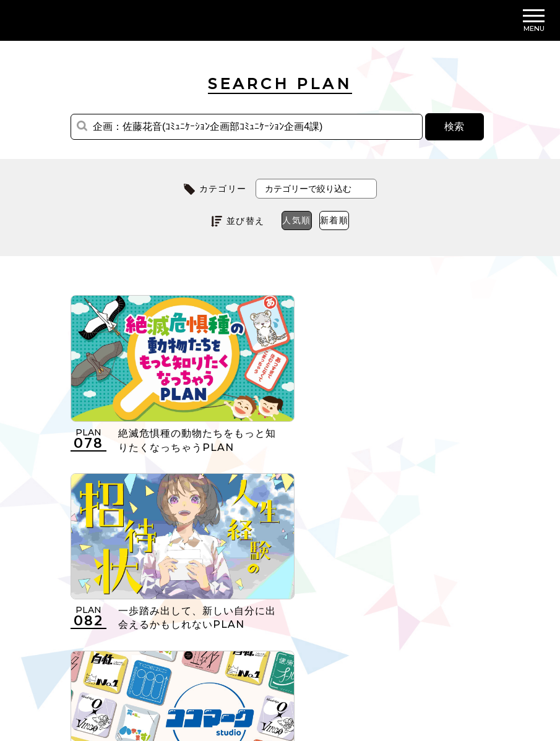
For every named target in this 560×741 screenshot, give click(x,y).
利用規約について (109, 664)
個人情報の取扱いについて (227, 664)
